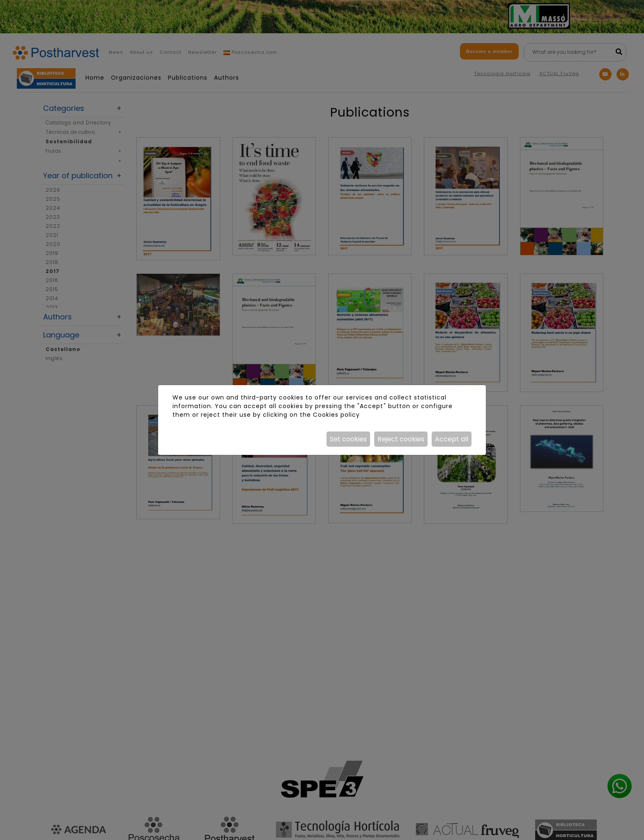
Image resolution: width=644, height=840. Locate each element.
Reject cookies (401, 439)
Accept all (452, 439)
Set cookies (348, 439)
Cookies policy (336, 415)
